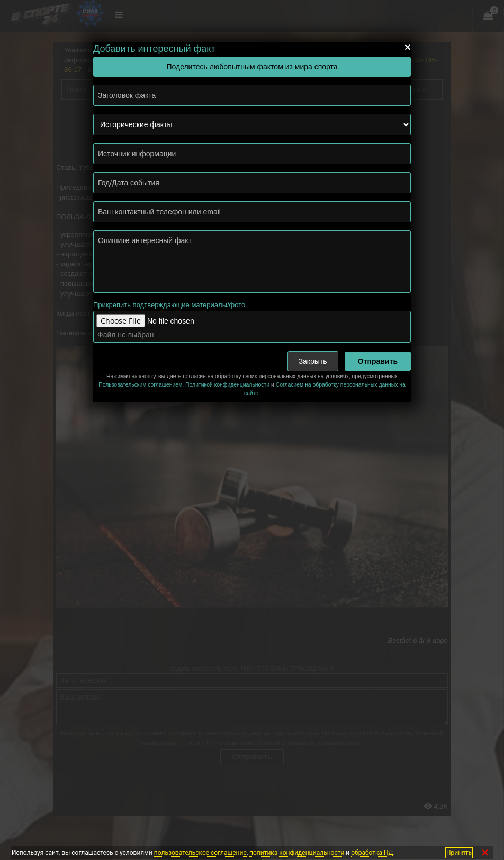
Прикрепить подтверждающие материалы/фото (169, 305)
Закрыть (313, 361)
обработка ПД (372, 853)
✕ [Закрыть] (485, 853)
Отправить (378, 361)
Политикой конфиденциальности (227, 385)
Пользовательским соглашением (140, 385)
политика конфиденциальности (297, 853)
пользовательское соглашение (200, 853)
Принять (459, 853)
